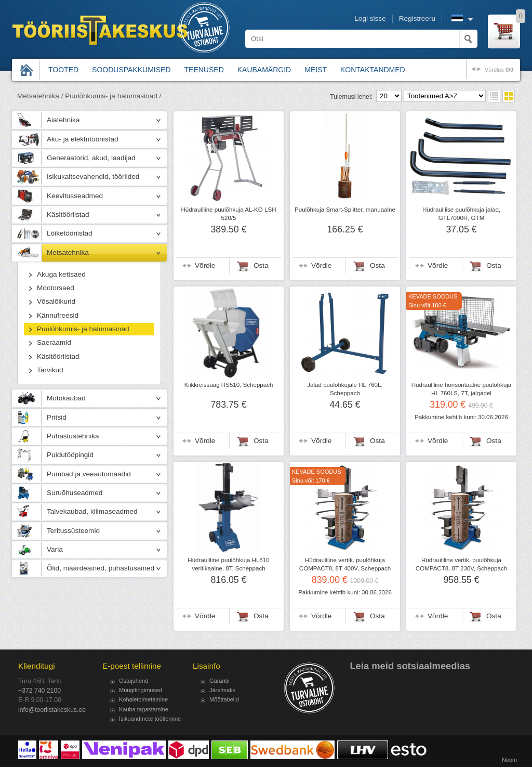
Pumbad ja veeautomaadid (89, 474)
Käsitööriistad (68, 214)
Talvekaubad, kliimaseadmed (92, 511)
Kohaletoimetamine (143, 699)
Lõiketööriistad (70, 233)
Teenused (204, 70)
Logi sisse (370, 18)
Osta (261, 265)
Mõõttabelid (224, 699)
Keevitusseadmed (75, 196)
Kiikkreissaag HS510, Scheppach (229, 385)
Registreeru (417, 18)
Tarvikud (50, 370)
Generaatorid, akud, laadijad (91, 158)
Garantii (220, 681)
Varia (55, 549)
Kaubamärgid (264, 70)
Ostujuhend (134, 681)
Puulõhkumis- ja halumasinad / (113, 96)
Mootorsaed (56, 288)
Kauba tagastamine (144, 709)
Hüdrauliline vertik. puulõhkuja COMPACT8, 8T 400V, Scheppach (345, 564)
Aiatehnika (63, 120)
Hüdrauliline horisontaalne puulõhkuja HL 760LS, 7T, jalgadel (462, 389)
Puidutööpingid (70, 455)
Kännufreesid (58, 315)
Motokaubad (66, 398)
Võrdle (205, 265)
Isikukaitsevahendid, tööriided (93, 177)
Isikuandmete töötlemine (150, 719)
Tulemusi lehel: (351, 97)
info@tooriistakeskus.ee (52, 710)
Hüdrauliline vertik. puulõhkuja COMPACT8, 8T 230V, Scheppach (461, 564)
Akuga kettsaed (61, 274)
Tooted (63, 70)
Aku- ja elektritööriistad (83, 139)
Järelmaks (222, 690)
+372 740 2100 (39, 691)
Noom (509, 760)
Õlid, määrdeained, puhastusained (101, 568)
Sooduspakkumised (131, 70)
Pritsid (57, 417)
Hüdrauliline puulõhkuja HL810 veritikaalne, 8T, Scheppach (228, 564)
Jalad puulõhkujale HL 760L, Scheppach (345, 389)
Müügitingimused (141, 690)
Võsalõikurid (56, 301)
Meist (316, 70)
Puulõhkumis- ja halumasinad (83, 329)
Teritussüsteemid (73, 531)
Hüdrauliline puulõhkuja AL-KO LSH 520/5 (229, 214)
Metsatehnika (68, 252)
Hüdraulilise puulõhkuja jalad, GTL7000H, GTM (461, 214)
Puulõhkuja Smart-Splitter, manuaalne (345, 210)
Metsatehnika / (40, 96)
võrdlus (499, 70)
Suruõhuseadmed (75, 493)
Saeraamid (54, 342)
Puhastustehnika (73, 436)
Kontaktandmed (373, 70)
